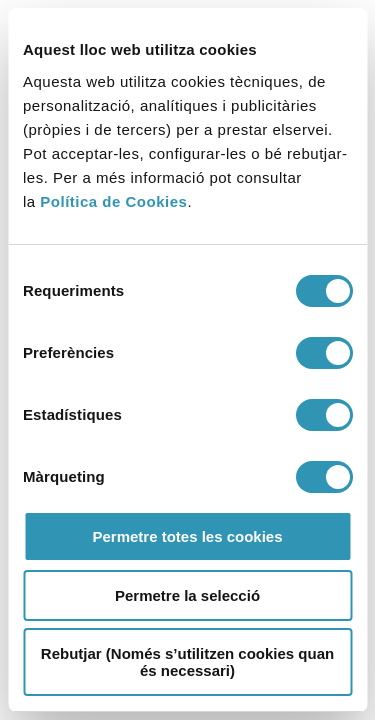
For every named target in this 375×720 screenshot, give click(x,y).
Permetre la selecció (187, 595)
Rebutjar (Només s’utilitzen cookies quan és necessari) (187, 662)
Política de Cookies (113, 201)
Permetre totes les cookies (187, 536)
